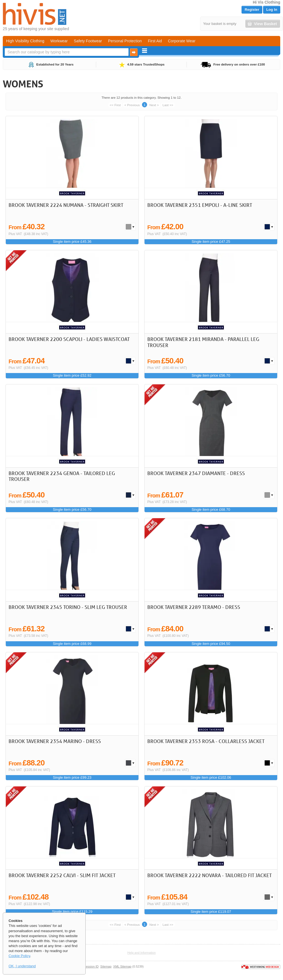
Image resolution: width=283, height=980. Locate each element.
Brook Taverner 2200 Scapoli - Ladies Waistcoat (69, 339)
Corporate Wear (182, 41)
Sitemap (106, 966)
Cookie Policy (19, 956)
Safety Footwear (88, 41)
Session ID (91, 966)
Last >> (168, 105)
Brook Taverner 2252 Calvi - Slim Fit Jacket (62, 875)
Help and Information (142, 953)
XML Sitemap (122, 966)
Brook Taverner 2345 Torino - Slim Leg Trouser (68, 607)
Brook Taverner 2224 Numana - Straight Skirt (66, 205)
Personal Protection (125, 41)
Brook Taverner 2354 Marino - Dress (55, 741)
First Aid (155, 41)
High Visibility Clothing (25, 41)
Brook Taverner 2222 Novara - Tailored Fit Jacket (209, 875)
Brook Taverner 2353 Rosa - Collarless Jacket (206, 741)
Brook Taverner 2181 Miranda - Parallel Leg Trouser (203, 342)
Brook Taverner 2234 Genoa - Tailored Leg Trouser (62, 476)
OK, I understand (22, 966)
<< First (115, 105)
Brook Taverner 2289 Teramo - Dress (194, 607)
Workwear (59, 41)
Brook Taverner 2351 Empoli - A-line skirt (200, 205)
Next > (154, 105)
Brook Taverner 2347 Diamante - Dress (196, 473)
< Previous (132, 105)
